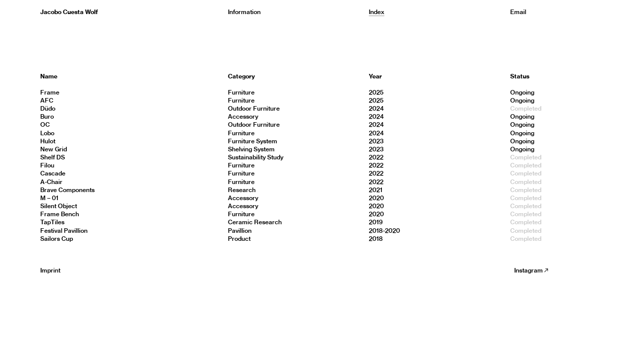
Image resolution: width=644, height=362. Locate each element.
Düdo (48, 108)
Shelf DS (53, 157)
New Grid (54, 149)
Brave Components (67, 190)
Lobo (47, 133)
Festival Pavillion (64, 231)
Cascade (53, 173)
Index (377, 12)
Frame (50, 92)
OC (45, 124)
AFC (47, 100)
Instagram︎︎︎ (532, 270)
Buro (47, 116)
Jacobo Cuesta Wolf (69, 12)
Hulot (48, 141)
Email (518, 12)
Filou (47, 165)
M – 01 (49, 198)
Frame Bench (60, 214)
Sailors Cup (57, 239)
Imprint (50, 270)
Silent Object (59, 206)
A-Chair (51, 182)
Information (244, 12)
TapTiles (52, 222)
